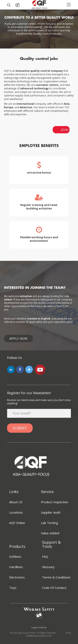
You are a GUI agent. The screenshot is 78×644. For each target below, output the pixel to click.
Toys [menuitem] (13, 588)
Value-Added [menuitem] (50, 533)
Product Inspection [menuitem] (55, 502)
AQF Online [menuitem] (17, 523)
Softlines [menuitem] (15, 557)
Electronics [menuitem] (17, 577)
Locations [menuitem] (16, 512)
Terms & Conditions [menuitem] (56, 577)
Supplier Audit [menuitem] (51, 512)
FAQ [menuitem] (45, 557)
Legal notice (39, 627)
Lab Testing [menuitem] (50, 523)
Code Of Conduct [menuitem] (54, 588)
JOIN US (65, 130)
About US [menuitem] (16, 502)
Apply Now (18, 338)
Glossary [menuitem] (48, 567)
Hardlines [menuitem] (16, 567)
